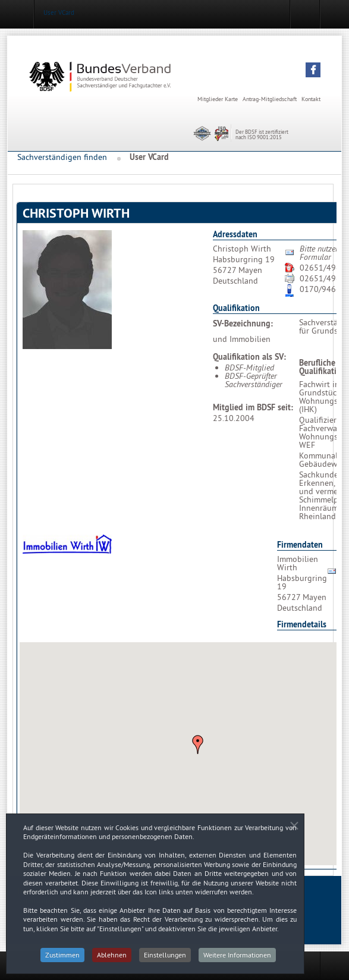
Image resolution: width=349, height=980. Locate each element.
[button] (313, 70)
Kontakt (311, 99)
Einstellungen (165, 961)
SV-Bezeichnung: (243, 323)
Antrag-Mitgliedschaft (270, 99)
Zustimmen (62, 961)
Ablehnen (112, 961)
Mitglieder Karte (218, 99)
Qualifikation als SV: (249, 357)
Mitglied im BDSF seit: (253, 407)
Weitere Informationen (237, 961)
